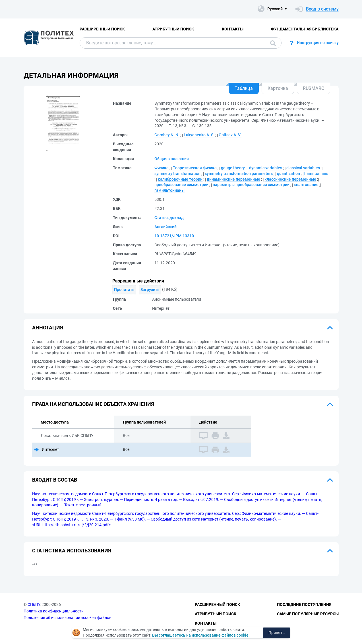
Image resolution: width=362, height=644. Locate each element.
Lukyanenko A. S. (199, 135)
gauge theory (233, 168)
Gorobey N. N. (167, 135)
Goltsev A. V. (230, 135)
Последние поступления (304, 604)
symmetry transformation (177, 174)
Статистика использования (72, 551)
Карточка (278, 88)
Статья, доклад (169, 218)
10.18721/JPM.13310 (174, 236)
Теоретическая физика (195, 168)
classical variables (303, 168)
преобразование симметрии (181, 185)
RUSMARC (314, 88)
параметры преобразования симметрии (251, 185)
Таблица (244, 88)
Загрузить (150, 290)
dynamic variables (266, 168)
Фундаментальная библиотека (305, 29)
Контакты (233, 29)
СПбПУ (34, 604)
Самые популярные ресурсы (308, 614)
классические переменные (290, 179)
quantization (288, 174)
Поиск (273, 43)
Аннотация (48, 328)
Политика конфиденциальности (54, 611)
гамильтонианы (169, 190)
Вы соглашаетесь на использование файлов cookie (200, 635)
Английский (166, 227)
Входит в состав (55, 480)
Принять (277, 633)
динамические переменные (233, 179)
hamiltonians (316, 174)
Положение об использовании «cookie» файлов (68, 618)
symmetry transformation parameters (239, 174)
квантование (306, 185)
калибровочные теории (180, 179)
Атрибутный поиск (173, 29)
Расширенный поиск (102, 29)
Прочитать (124, 290)
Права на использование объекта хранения (93, 404)
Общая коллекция (172, 159)
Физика (162, 168)
